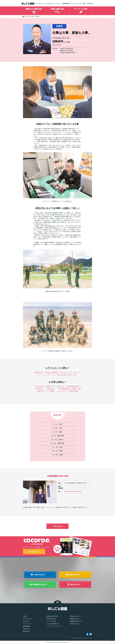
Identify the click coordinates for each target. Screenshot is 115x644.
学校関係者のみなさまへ (76, 621)
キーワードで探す (51, 621)
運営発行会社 (27, 631)
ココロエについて (40, 3)
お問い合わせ (90, 3)
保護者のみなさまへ (75, 619)
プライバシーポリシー (78, 638)
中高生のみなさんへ (75, 616)
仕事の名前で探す (51, 619)
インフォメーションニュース (54, 626)
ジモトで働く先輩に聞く (53, 624)
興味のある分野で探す (52, 616)
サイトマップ (89, 638)
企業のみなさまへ (75, 624)
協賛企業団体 (66, 3)
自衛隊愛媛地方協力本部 (58, 476)
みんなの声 (49, 3)
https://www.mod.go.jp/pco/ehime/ (73, 491)
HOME (25, 616)
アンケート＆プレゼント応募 (78, 3)
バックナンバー (57, 3)
